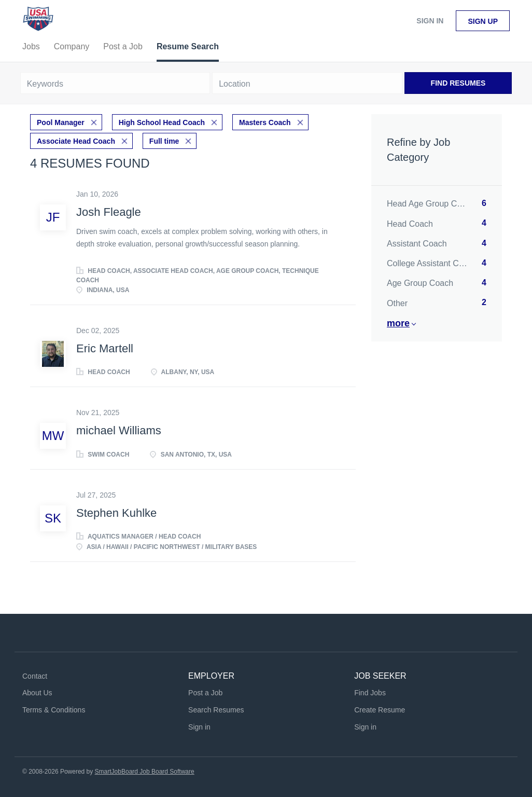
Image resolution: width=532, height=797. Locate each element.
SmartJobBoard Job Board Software (145, 772)
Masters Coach (265, 122)
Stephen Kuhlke (116, 513)
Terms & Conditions (54, 710)
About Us (37, 693)
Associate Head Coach (76, 141)
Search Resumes (216, 710)
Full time (164, 141)
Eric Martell (105, 348)
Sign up (483, 21)
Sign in (430, 21)
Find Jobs (370, 693)
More (398, 323)
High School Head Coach (162, 122)
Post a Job (205, 693)
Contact (35, 676)
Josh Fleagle (109, 212)
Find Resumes (458, 83)
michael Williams (119, 430)
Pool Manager (61, 122)
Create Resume (380, 710)
